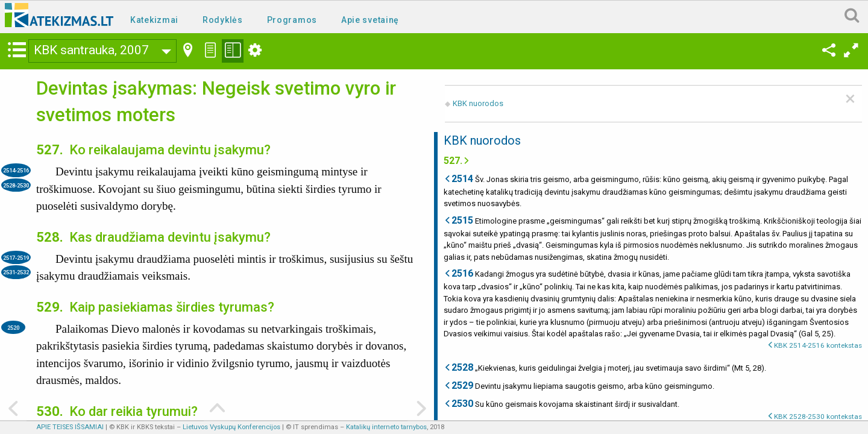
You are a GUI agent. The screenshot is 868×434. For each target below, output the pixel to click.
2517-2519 (16, 258)
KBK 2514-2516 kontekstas (818, 345)
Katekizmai (154, 20)
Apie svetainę (370, 20)
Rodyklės (223, 20)
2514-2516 (16, 170)
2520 (13, 328)
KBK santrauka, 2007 (91, 50)
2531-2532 (16, 272)
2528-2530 (16, 185)
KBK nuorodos (478, 103)
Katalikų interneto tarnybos (386, 427)
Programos (292, 20)
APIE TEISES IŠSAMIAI (70, 427)
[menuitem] (157, 19)
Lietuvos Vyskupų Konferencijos (231, 427)
